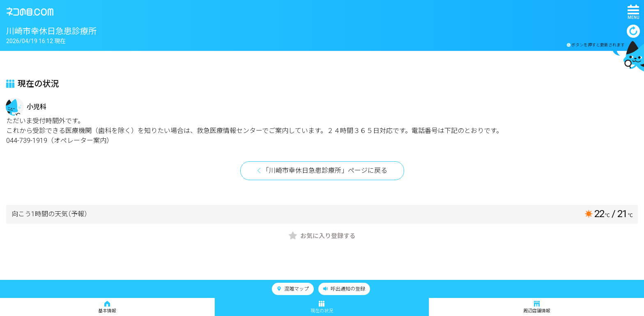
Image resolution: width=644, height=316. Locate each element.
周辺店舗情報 (537, 307)
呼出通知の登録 (344, 289)
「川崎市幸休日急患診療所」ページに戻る (325, 171)
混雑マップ (293, 289)
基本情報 (107, 307)
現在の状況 (322, 307)
